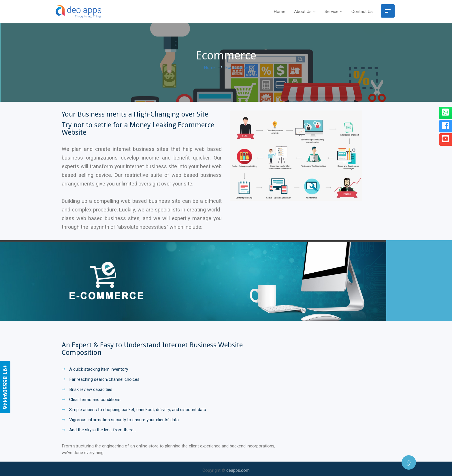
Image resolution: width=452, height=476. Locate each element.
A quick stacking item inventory (95, 369)
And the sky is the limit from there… (99, 430)
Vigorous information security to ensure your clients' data (120, 420)
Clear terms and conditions (91, 400)
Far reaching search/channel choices (101, 379)
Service (332, 12)
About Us (303, 12)
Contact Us (362, 12)
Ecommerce (237, 68)
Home (279, 12)
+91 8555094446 (5, 387)
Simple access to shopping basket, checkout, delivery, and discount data (134, 410)
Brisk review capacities (87, 389)
